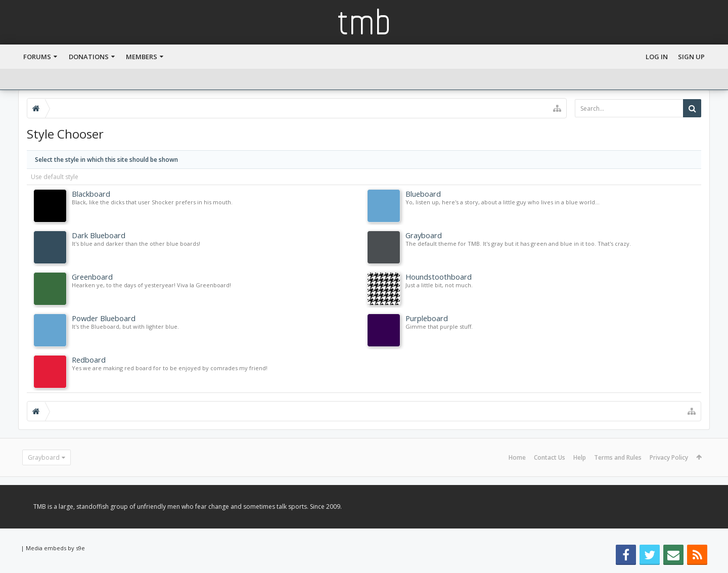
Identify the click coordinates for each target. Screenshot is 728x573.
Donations (89, 57)
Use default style (55, 177)
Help (580, 457)
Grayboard (44, 457)
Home (517, 457)
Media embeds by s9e (55, 548)
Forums (37, 57)
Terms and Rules (618, 457)
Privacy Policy (669, 457)
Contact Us (550, 457)
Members (142, 57)
